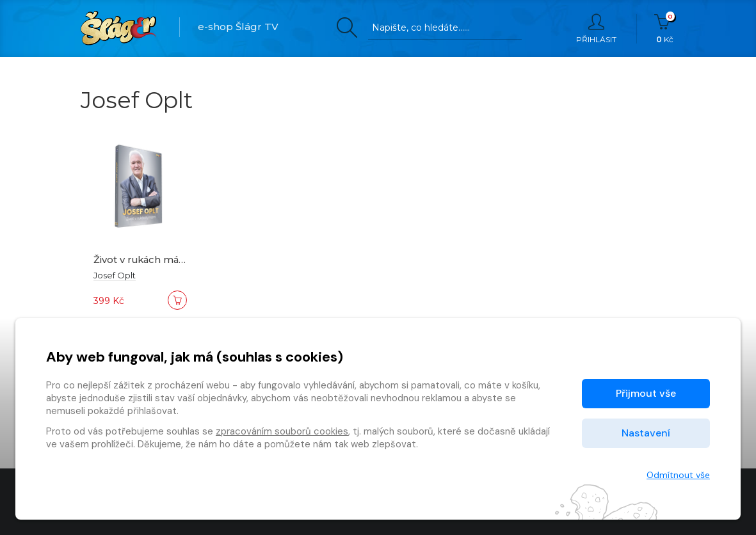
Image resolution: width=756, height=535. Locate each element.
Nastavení (646, 433)
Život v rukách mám (143, 260)
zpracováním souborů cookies (282, 431)
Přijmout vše (646, 393)
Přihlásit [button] (596, 29)
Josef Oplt (115, 275)
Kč (665, 29)
